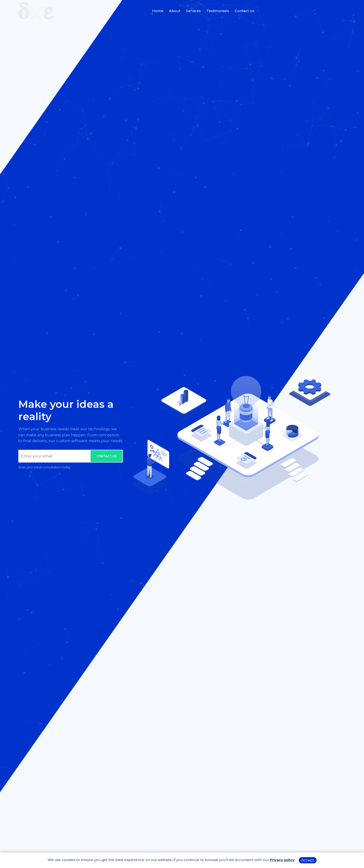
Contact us (106, 456)
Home (158, 11)
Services (193, 11)
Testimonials (218, 11)
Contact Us (245, 11)
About (175, 11)
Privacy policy (282, 860)
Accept (308, 860)
